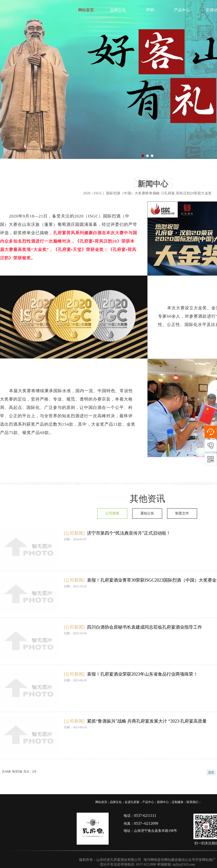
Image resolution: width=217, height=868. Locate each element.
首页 (211, 773)
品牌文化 (118, 10)
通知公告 (147, 513)
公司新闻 (112, 513)
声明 (150, 10)
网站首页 (86, 10)
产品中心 (182, 10)
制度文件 (182, 513)
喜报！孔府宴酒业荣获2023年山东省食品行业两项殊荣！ (142, 674)
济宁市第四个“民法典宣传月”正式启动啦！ (129, 533)
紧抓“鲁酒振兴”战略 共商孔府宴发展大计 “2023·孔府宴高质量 (147, 721)
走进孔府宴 (132, 802)
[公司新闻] (74, 533)
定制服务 (178, 802)
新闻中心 (163, 802)
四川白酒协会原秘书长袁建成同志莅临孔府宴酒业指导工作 (145, 627)
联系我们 (192, 802)
